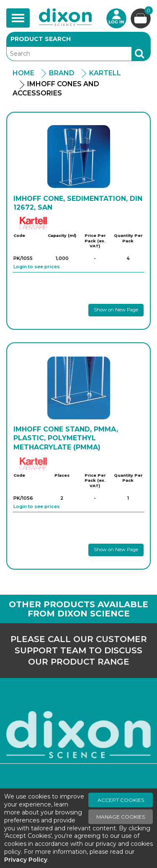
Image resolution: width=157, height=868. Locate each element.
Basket (148, 12)
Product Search (41, 39)
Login (116, 18)
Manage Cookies (121, 817)
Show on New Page (116, 310)
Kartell (105, 73)
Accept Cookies (121, 800)
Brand (62, 73)
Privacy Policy (26, 860)
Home (23, 73)
